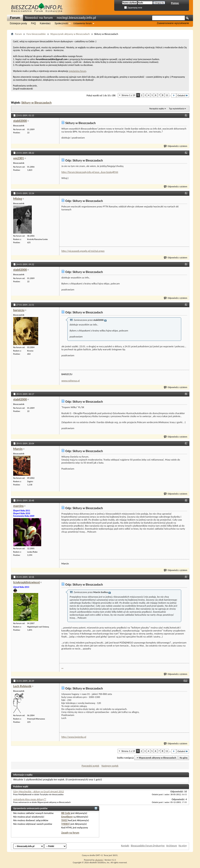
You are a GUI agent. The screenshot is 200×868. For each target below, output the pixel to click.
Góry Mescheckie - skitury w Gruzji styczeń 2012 (38, 791)
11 (167, 95)
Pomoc (175, 3)
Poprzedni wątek (90, 766)
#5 (186, 304)
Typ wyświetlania (177, 109)
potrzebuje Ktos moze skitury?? (30, 799)
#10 (185, 680)
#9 (186, 577)
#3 (186, 193)
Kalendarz (45, 23)
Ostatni (183, 95)
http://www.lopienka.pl (74, 737)
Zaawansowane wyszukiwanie (173, 23)
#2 (186, 153)
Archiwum (172, 845)
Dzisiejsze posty (18, 23)
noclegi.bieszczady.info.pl (76, 18)
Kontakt (125, 845)
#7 (186, 443)
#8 (186, 500)
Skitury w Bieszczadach (36, 103)
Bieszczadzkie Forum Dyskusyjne (148, 845)
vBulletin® (99, 860)
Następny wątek (110, 766)
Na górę (184, 758)
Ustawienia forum (82, 23)
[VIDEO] (65, 824)
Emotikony (67, 817)
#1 (186, 115)
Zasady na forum (70, 833)
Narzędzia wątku (157, 109)
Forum (15, 18)
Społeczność (61, 23)
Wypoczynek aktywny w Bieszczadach (70, 34)
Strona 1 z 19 (128, 95)
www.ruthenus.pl (70, 381)
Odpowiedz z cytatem (176, 146)
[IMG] (64, 820)
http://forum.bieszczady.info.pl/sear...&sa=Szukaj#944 (90, 172)
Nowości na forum (39, 18)
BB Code (66, 813)
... (62, 667)
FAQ (33, 23)
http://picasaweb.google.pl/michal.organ (83, 251)
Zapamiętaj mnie (133, 8)
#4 (186, 264)
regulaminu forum (77, 71)
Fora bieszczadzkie (36, 34)
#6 (186, 394)
